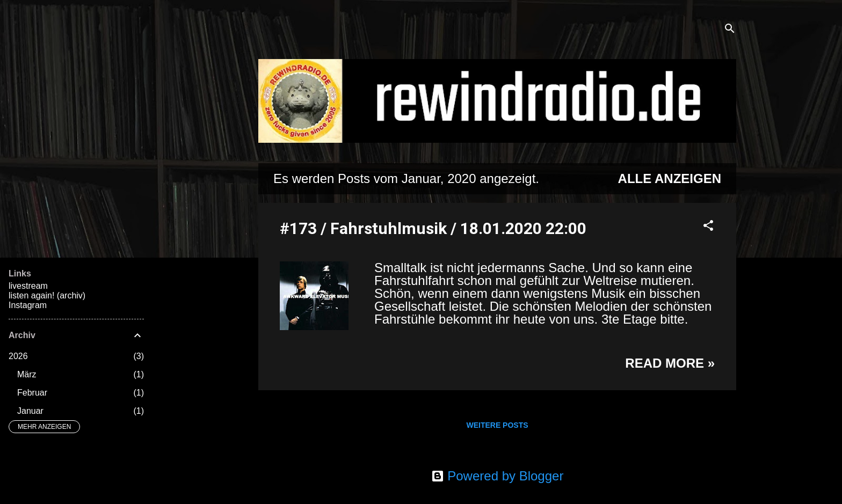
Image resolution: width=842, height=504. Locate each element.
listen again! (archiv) (47, 295)
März (27, 374)
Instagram (28, 305)
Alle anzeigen (670, 178)
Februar (32, 393)
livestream (28, 286)
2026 (18, 356)
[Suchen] (730, 29)
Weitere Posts (497, 425)
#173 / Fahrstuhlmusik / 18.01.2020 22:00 (433, 228)
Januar (30, 411)
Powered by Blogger (498, 476)
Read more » (670, 363)
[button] (708, 227)
